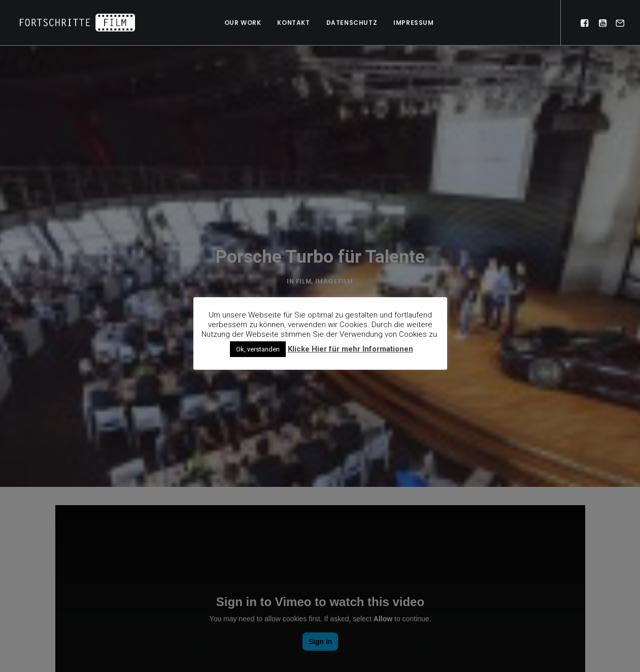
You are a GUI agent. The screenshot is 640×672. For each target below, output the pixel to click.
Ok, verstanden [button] (258, 349)
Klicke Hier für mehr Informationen (350, 349)
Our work (243, 23)
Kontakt (293, 23)
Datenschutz (352, 23)
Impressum (413, 23)
